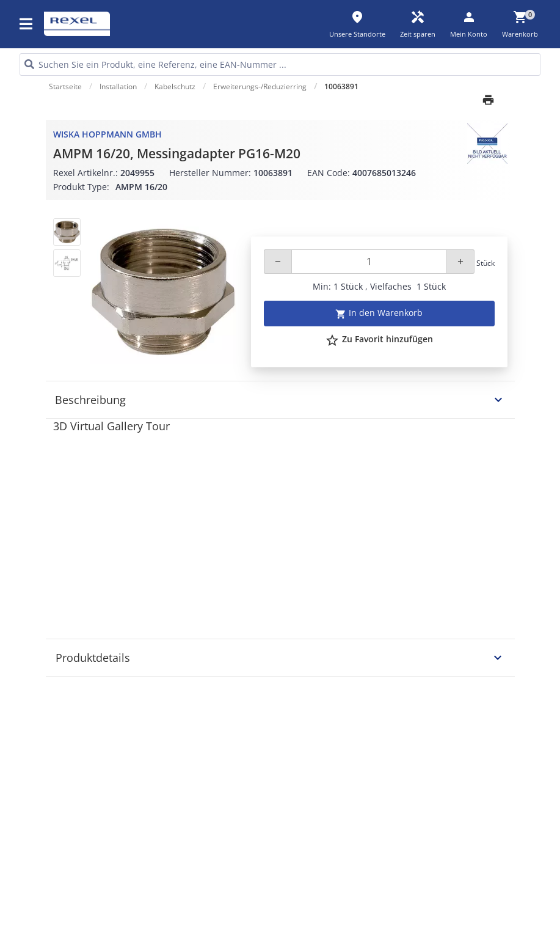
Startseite (65, 86)
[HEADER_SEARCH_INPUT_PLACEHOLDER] (280, 64)
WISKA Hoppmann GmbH (107, 134)
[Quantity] (369, 262)
